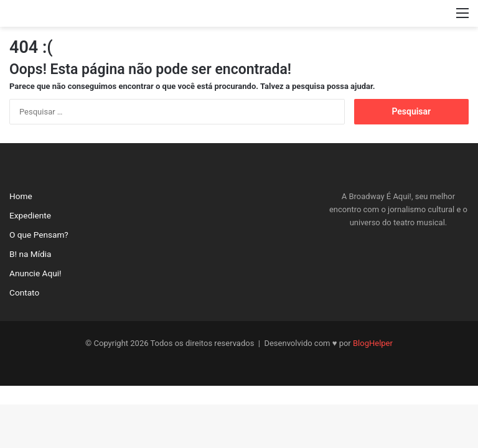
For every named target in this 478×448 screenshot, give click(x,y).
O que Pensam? (39, 235)
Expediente (30, 215)
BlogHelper (373, 343)
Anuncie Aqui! (35, 273)
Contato (24, 292)
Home (21, 196)
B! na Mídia (30, 254)
